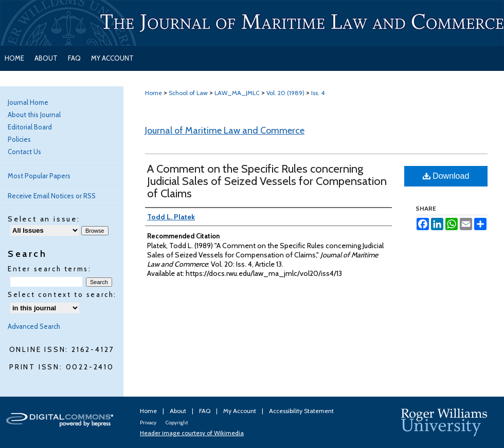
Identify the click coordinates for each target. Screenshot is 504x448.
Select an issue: (44, 219)
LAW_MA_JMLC (237, 93)
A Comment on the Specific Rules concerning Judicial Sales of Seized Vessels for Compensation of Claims (267, 181)
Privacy (149, 423)
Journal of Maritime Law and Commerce (225, 130)
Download (446, 176)
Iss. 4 (318, 93)
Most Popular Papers (39, 176)
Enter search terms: (49, 269)
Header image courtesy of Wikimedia (192, 433)
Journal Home (28, 102)
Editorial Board (30, 127)
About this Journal (34, 115)
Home (154, 93)
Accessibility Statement (301, 411)
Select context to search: (62, 294)
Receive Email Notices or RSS (52, 196)
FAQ (205, 411)
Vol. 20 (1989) (285, 93)
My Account (240, 411)
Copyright (177, 423)
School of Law (188, 93)
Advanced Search (34, 326)
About (179, 411)
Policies (19, 139)
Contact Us (24, 152)
